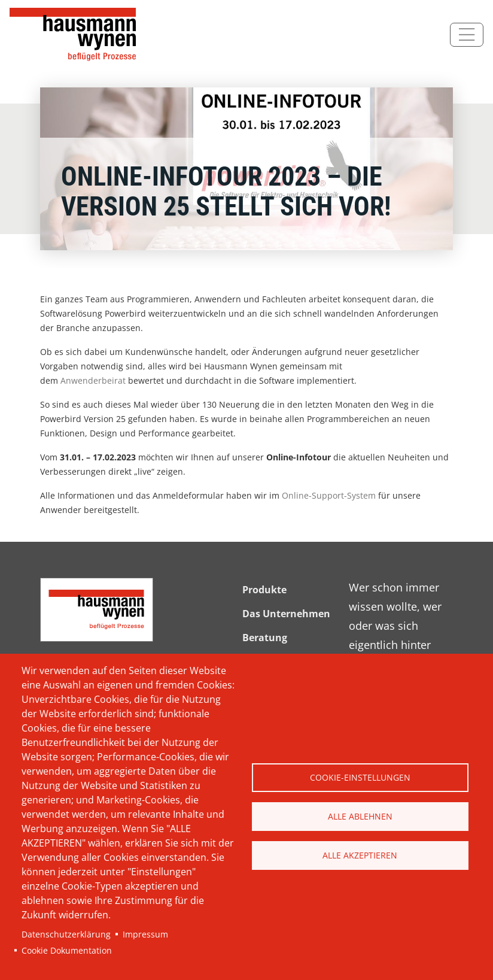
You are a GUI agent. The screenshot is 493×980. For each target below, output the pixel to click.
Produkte (264, 590)
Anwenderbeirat (93, 380)
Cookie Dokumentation (67, 950)
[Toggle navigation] (467, 35)
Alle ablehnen (360, 816)
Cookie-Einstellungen (360, 777)
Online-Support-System (329, 495)
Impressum (145, 934)
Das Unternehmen (286, 614)
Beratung (265, 638)
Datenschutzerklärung (66, 934)
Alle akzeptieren (360, 855)
